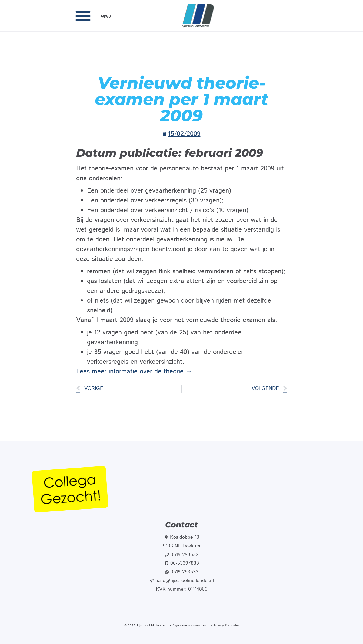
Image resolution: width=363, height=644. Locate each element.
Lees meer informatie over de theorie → (134, 372)
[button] (83, 16)
